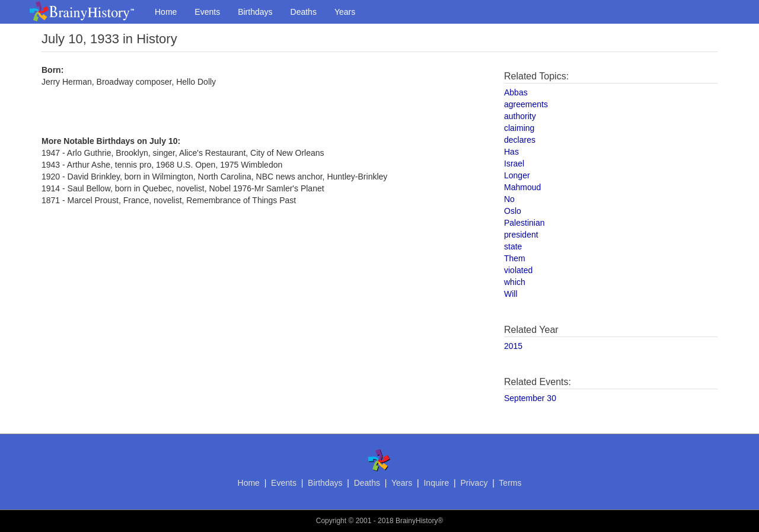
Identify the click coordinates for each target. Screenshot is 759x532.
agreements (526, 104)
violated (518, 270)
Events (207, 12)
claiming (519, 128)
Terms (510, 483)
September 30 (530, 398)
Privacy (474, 483)
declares (520, 140)
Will (511, 294)
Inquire (436, 483)
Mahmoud (522, 187)
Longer (517, 175)
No (509, 199)
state (513, 246)
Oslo (513, 211)
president (521, 235)
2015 (513, 346)
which (515, 282)
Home (166, 12)
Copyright (331, 521)
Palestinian (524, 223)
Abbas (516, 92)
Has (511, 152)
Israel (514, 164)
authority (520, 116)
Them (515, 258)
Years (345, 12)
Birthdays (255, 12)
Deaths (304, 12)
